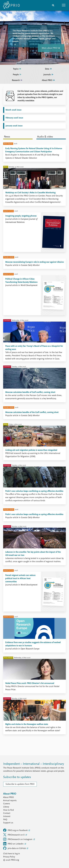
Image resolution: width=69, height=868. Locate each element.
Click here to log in (12, 854)
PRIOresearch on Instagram (18, 839)
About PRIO (49, 80)
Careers (7, 804)
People (17, 75)
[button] (64, 5)
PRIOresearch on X (14, 835)
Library (6, 807)
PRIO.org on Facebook (16, 830)
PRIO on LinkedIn (14, 844)
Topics (17, 69)
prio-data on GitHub (15, 848)
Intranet (7, 816)
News (7, 137)
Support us (8, 823)
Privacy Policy (9, 857)
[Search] (53, 5)
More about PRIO (51, 48)
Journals (49, 75)
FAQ (5, 820)
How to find (8, 810)
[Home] (11, 5)
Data (49, 69)
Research (17, 80)
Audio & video (45, 137)
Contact (7, 813)
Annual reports (10, 801)
